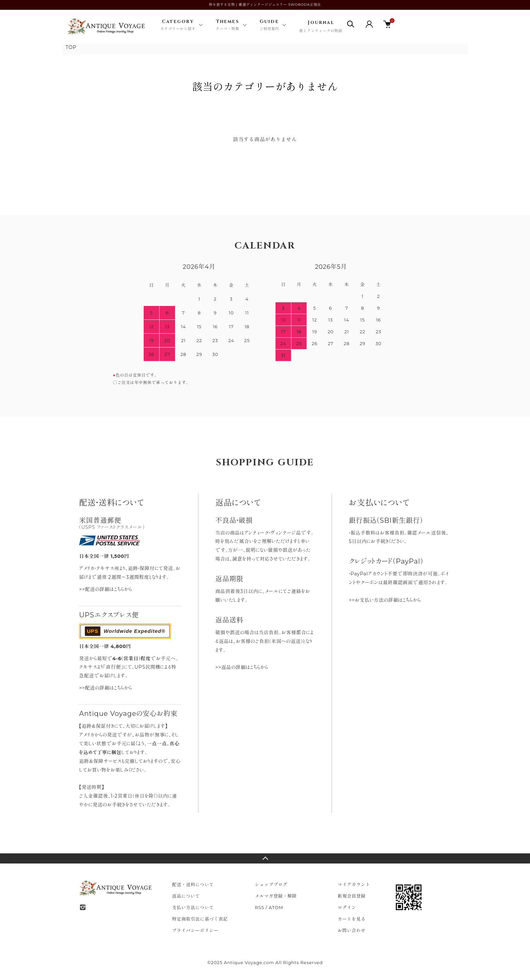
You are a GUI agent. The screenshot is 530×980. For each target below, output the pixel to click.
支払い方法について (193, 907)
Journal (321, 27)
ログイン (347, 907)
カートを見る (352, 919)
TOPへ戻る (265, 858)
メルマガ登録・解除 (276, 896)
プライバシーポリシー (195, 930)
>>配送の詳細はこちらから (106, 589)
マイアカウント (354, 884)
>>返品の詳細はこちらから (242, 667)
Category (178, 25)
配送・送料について (193, 884)
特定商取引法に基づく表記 (200, 919)
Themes (227, 25)
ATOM (276, 907)
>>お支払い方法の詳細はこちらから (385, 600)
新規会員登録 (352, 896)
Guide (269, 25)
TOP (71, 47)
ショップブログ (271, 884)
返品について (186, 896)
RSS (260, 907)
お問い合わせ (352, 930)
